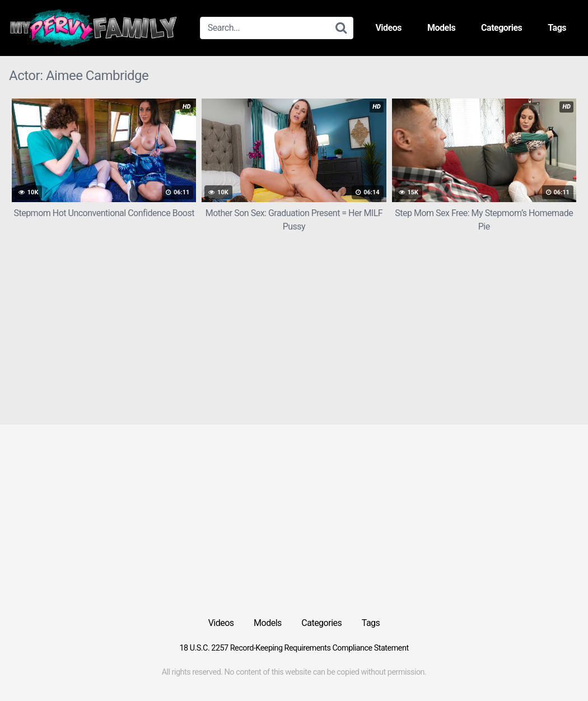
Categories (501, 28)
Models (441, 28)
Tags (557, 28)
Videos (388, 28)
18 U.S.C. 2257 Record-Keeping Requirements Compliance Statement (294, 648)
